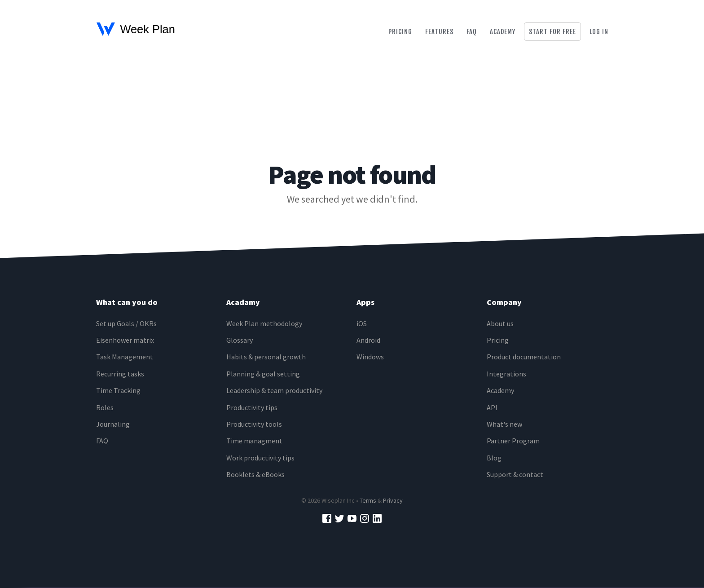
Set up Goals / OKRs (126, 323)
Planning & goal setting (263, 374)
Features (439, 32)
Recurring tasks (120, 374)
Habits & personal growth (266, 357)
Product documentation (524, 357)
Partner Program (513, 441)
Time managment (254, 441)
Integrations (506, 374)
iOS (362, 323)
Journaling (113, 424)
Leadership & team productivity (274, 390)
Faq (472, 32)
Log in (599, 32)
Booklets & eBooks (255, 474)
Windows (370, 357)
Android (368, 340)
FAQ (102, 441)
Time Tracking (118, 390)
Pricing (400, 32)
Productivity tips (252, 407)
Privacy (393, 500)
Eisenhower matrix (125, 340)
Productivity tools (254, 424)
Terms (368, 500)
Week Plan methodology (264, 323)
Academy (503, 32)
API (492, 407)
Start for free (552, 32)
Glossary (240, 340)
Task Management (125, 357)
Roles (105, 407)
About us (500, 323)
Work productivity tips (260, 458)
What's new (504, 424)
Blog (494, 458)
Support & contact (515, 474)
